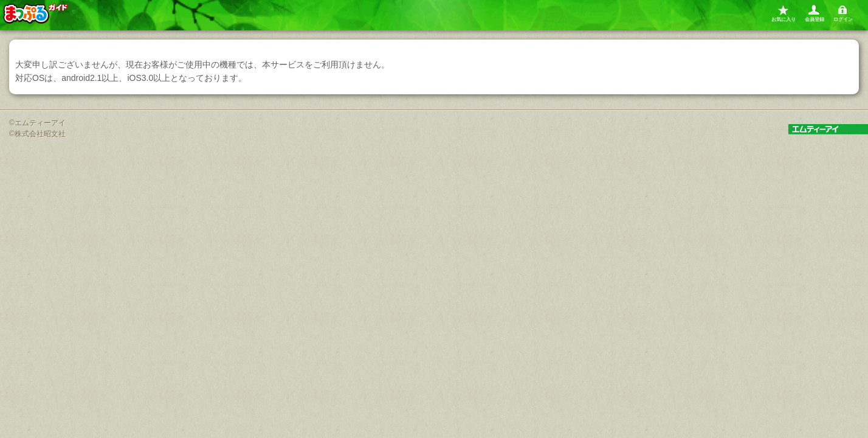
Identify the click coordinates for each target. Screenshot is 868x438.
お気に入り (784, 19)
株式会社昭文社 (40, 134)
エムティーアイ (40, 123)
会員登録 (815, 19)
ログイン (843, 19)
